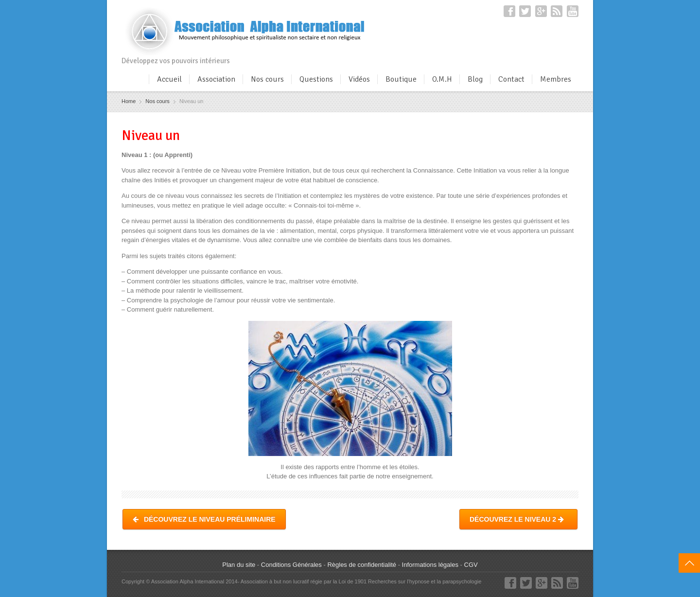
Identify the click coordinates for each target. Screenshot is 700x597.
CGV (471, 565)
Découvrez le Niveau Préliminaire (204, 519)
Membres (556, 79)
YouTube (573, 11)
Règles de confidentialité (362, 565)
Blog (475, 79)
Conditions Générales (291, 565)
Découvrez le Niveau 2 (518, 519)
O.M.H (442, 79)
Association (216, 79)
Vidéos (359, 79)
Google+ (541, 11)
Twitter (525, 11)
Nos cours (267, 79)
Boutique (401, 79)
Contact (511, 79)
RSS (557, 11)
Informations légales (430, 565)
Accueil (169, 79)
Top (689, 563)
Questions (316, 79)
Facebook (509, 11)
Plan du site (239, 565)
